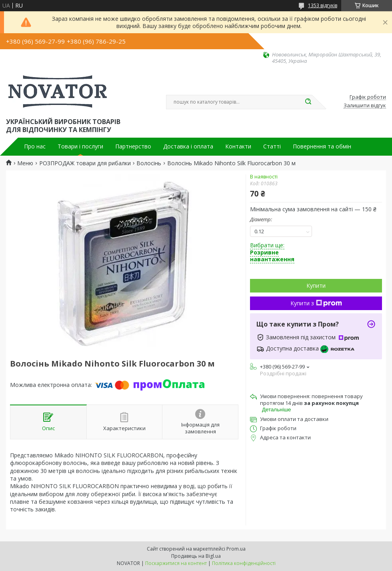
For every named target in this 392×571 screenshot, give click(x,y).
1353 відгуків (323, 5)
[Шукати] (308, 102)
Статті (272, 146)
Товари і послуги (80, 146)
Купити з (316, 303)
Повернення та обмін (322, 146)
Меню (25, 163)
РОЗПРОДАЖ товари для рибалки (85, 163)
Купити (316, 285)
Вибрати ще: (272, 252)
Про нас (35, 146)
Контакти (238, 146)
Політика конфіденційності (244, 563)
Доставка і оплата (188, 146)
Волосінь (149, 163)
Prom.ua (236, 549)
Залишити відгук (365, 106)
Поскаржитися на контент (176, 563)
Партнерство (133, 146)
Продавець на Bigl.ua (196, 556)
